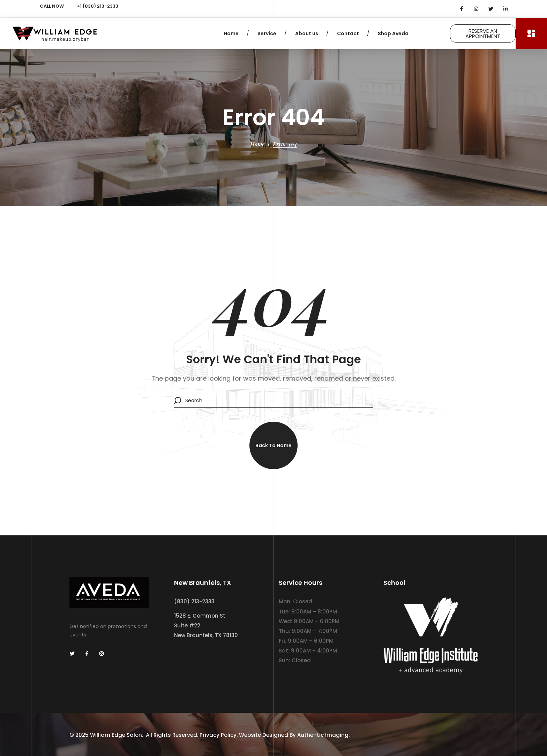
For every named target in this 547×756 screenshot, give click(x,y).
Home (257, 144)
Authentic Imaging (323, 735)
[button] (273, 445)
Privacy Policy (218, 735)
